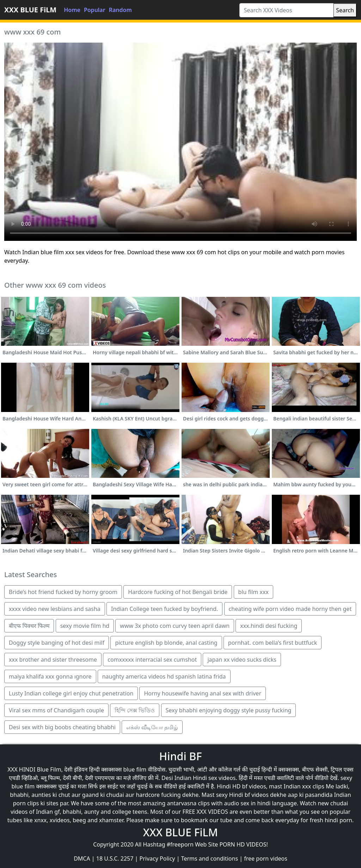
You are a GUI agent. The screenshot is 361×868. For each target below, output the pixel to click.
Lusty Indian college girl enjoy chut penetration (71, 693)
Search (345, 10)
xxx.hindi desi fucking (269, 626)
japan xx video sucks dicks (242, 660)
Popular (95, 10)
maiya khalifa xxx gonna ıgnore (50, 676)
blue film (135, 769)
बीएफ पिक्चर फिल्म (29, 626)
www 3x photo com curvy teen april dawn (175, 626)
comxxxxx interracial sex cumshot (152, 660)
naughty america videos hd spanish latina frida (164, 676)
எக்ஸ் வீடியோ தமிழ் (152, 727)
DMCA (82, 858)
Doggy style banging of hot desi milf (57, 643)
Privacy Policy (157, 858)
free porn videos (266, 858)
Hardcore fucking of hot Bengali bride (178, 592)
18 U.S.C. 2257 (115, 858)
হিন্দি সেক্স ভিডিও (135, 710)
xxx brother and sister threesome (53, 660)
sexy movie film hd (85, 626)
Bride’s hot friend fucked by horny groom (63, 592)
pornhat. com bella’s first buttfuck (273, 643)
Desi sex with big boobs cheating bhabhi (62, 727)
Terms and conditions (210, 858)
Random (120, 10)
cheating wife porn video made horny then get (290, 609)
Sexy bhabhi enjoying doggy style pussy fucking (229, 710)
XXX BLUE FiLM (30, 10)
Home (72, 10)
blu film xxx (253, 592)
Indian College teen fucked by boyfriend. (164, 609)
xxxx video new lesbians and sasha (55, 609)
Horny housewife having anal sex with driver (203, 693)
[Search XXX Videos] (287, 10)
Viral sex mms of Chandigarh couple (56, 710)
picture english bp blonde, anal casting (166, 643)
